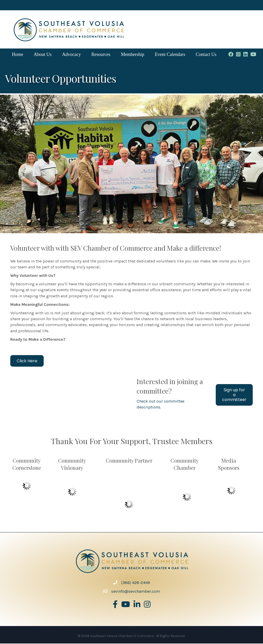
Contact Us (206, 55)
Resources (101, 55)
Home (18, 55)
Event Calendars (170, 55)
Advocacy (72, 55)
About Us (43, 55)
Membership (133, 55)
